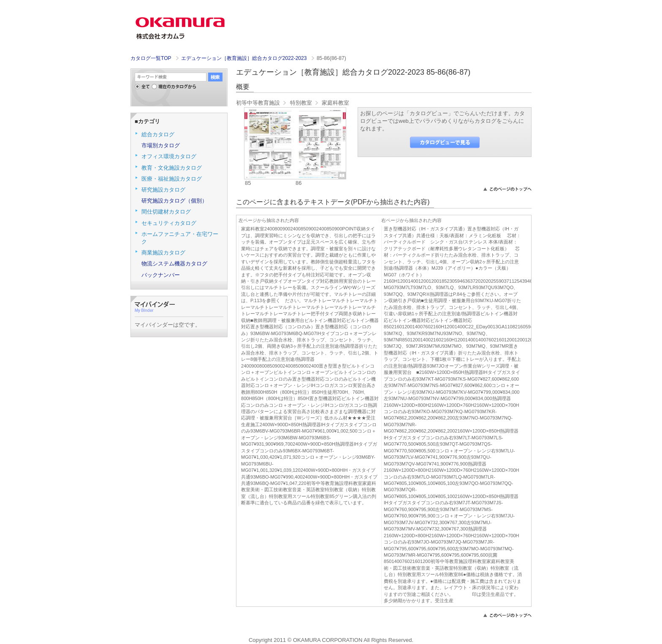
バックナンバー (161, 275)
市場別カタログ (161, 145)
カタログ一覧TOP (151, 58)
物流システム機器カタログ (174, 264)
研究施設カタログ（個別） (174, 201)
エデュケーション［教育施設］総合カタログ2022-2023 (245, 58)
